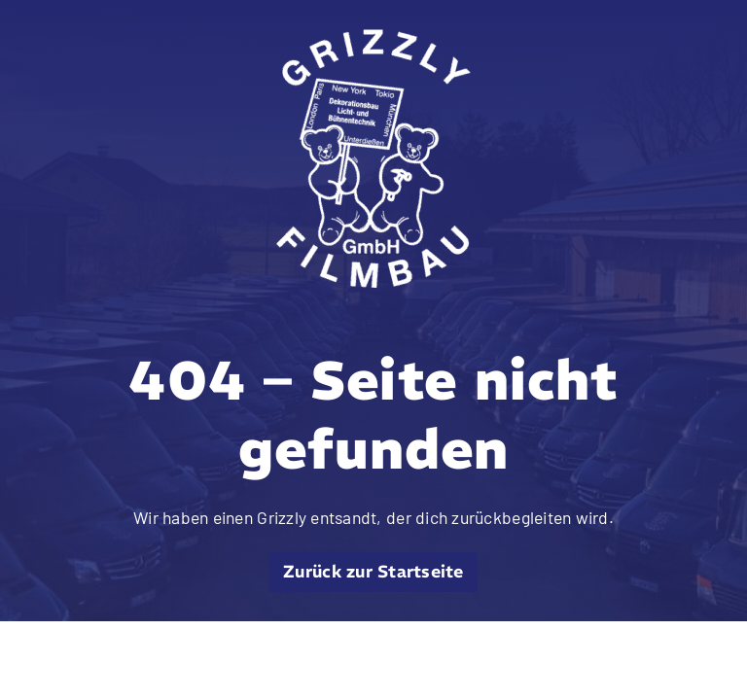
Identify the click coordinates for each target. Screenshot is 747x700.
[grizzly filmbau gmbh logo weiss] (373, 38)
